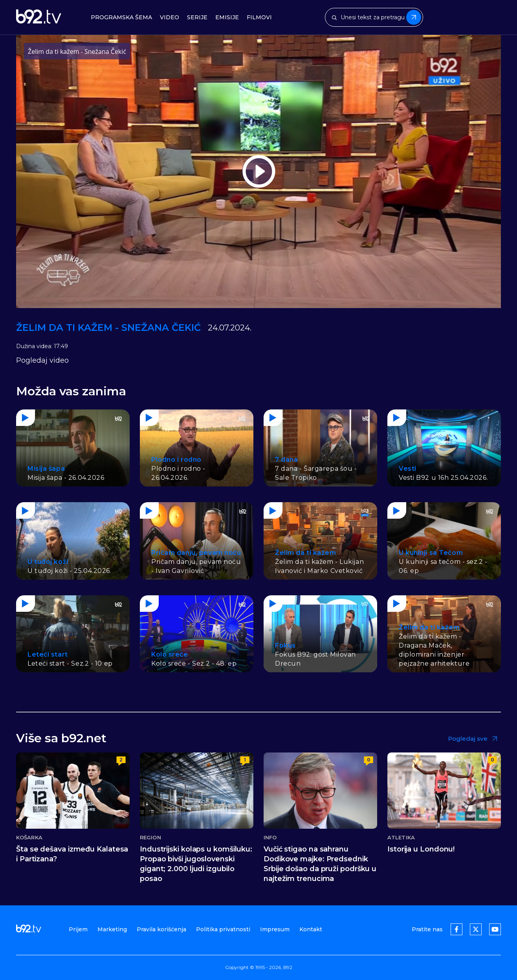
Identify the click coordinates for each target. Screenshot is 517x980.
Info (270, 838)
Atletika (401, 838)
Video (170, 17)
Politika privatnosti (223, 929)
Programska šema (121, 17)
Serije (197, 17)
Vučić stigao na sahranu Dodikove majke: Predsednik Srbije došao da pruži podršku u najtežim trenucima (320, 864)
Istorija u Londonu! (421, 849)
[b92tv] (39, 17)
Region (150, 838)
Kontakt (311, 929)
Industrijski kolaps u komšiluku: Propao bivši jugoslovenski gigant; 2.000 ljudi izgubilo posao (196, 864)
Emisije (227, 17)
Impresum (275, 929)
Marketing (112, 929)
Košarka (29, 838)
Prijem (78, 929)
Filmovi (259, 17)
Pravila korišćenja (161, 929)
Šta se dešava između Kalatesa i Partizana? (72, 854)
